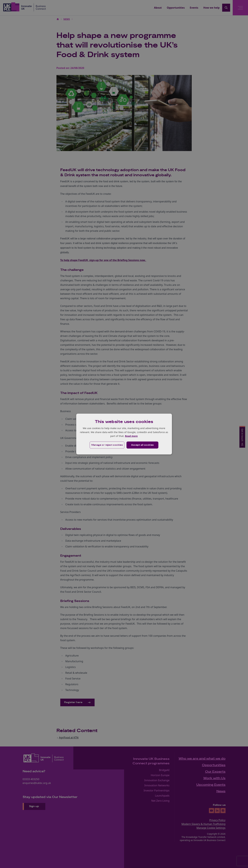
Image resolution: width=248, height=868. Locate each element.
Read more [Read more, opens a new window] (131, 436)
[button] (107, 445)
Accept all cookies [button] (143, 445)
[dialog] (124, 434)
